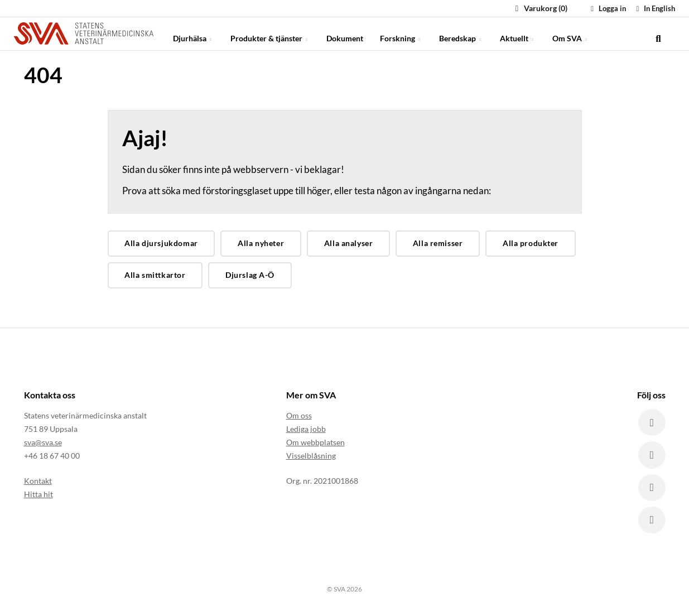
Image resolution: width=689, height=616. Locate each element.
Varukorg (540, 8)
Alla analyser (349, 243)
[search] (658, 33)
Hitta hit (38, 494)
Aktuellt (518, 33)
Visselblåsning (311, 456)
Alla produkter (531, 243)
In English (654, 8)
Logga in (607, 8)
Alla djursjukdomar (161, 243)
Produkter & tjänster (270, 33)
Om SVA (571, 33)
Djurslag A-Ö (250, 275)
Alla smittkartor (155, 275)
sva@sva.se (43, 442)
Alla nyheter (261, 243)
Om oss (299, 415)
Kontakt (38, 480)
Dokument (345, 33)
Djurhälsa (193, 33)
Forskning (401, 33)
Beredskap (461, 33)
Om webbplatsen (315, 442)
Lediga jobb (306, 429)
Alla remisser (438, 243)
